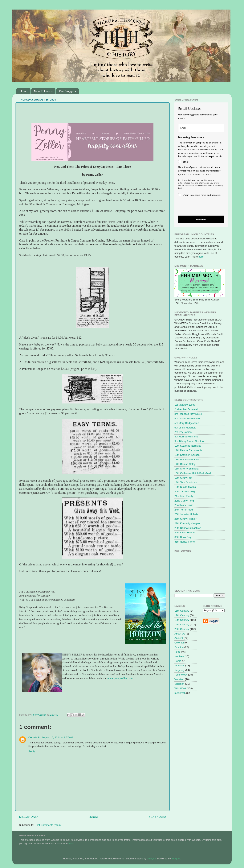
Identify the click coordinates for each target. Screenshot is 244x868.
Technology (181, 675)
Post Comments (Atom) (48, 825)
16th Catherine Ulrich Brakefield (193, 473)
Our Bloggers (67, 91)
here (201, 257)
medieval (180, 693)
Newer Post (28, 817)
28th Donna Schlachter (187, 528)
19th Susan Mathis (185, 487)
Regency (179, 670)
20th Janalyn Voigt (185, 492)
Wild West (180, 688)
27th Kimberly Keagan (187, 523)
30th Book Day (183, 537)
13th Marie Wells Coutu (188, 459)
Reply (32, 751)
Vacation (179, 679)
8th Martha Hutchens (186, 437)
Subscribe (201, 219)
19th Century (182, 624)
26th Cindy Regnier (185, 519)
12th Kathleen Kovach (187, 455)
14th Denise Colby (185, 464)
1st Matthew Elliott (185, 405)
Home (24, 91)
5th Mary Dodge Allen (187, 423)
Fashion (179, 647)
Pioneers (179, 665)
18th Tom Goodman (186, 482)
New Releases (43, 91)
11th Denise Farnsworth (188, 450)
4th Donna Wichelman (187, 418)
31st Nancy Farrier (185, 542)
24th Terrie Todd (184, 510)
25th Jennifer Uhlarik (186, 514)
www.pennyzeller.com (120, 678)
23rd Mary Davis (184, 505)
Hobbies (179, 656)
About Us (180, 634)
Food (177, 652)
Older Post (157, 817)
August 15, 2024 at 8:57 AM (57, 737)
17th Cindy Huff (183, 478)
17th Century (182, 615)
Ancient (179, 638)
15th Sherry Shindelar (187, 469)
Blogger (176, 859)
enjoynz (151, 859)
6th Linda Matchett (185, 428)
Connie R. (34, 737)
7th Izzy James (183, 432)
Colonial (179, 643)
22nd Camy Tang (184, 501)
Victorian (179, 684)
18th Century (182, 620)
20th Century (182, 629)
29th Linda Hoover (185, 533)
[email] (201, 128)
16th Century (182, 611)
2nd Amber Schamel (186, 409)
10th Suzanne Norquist (187, 446)
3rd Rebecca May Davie (188, 414)
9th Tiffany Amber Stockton (190, 441)
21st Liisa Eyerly (184, 496)
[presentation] (198, 207)
